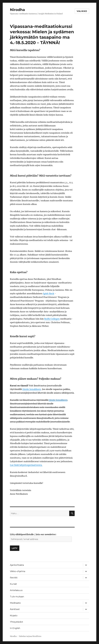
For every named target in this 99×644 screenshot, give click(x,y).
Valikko (82, 11)
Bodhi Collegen (52, 319)
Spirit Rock (49, 294)
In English (15, 628)
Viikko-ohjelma (18, 571)
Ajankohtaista (17, 565)
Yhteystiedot (16, 622)
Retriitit (14, 578)
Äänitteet (15, 609)
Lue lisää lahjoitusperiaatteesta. (26, 465)
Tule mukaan (17, 597)
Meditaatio (15, 603)
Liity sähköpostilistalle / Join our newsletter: (33, 534)
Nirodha (17, 10)
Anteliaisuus (16, 590)
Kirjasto (14, 616)
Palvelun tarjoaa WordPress (30, 636)
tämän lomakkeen (32, 389)
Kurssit (13, 584)
